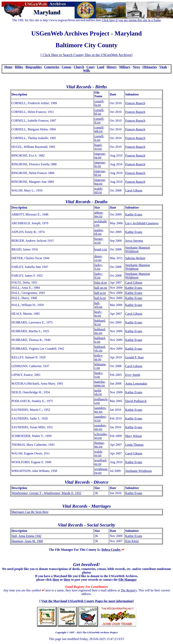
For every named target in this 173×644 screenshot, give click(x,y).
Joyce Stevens (134, 241)
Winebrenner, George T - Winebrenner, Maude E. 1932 (46, 493)
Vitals (163, 67)
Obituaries (150, 67)
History (112, 67)
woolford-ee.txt (101, 462)
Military (125, 67)
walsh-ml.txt (99, 190)
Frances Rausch (135, 103)
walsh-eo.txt (99, 453)
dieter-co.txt (99, 258)
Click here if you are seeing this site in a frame (131, 20)
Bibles (19, 67)
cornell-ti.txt (99, 138)
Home (8, 67)
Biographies (34, 67)
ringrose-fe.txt (100, 164)
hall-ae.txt (101, 288)
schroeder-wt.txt (101, 436)
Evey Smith (133, 375)
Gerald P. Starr (135, 357)
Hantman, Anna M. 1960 (27, 541)
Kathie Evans (134, 214)
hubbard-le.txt (100, 322)
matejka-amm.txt (100, 384)
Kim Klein (132, 541)
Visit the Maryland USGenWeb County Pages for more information (87, 601)
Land (101, 67)
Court (91, 67)
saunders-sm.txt (100, 427)
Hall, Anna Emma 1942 (26, 536)
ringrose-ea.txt (100, 155)
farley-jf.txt (99, 276)
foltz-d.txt (101, 283)
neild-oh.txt (98, 392)
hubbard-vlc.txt (100, 349)
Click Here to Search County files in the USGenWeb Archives (86, 55)
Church (79, 67)
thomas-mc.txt (100, 445)
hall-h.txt (100, 298)
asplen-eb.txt (99, 232)
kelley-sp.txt (99, 357)
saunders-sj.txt (100, 418)
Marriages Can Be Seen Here (30, 512)
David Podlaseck (136, 401)
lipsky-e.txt (99, 375)
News (136, 67)
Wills (86, 71)
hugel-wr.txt (99, 147)
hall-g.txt (100, 293)
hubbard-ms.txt (100, 331)
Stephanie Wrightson (138, 471)
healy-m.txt (98, 314)
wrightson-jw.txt (101, 471)
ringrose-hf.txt (100, 173)
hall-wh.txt (98, 305)
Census (67, 67)
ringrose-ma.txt (100, 182)
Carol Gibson (134, 190)
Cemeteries (52, 67)
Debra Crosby (113, 550)
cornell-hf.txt (99, 112)
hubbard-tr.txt (100, 340)
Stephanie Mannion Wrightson (138, 249)
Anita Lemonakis (136, 384)
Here (56, 580)
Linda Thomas (134, 445)
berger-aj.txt (99, 241)
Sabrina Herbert (135, 258)
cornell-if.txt (99, 121)
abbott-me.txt (99, 214)
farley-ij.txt (99, 267)
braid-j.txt (101, 249)
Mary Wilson (134, 436)
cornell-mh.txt (99, 129)
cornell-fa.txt (99, 103)
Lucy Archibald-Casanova (142, 223)
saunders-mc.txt (100, 410)
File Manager (128, 580)
